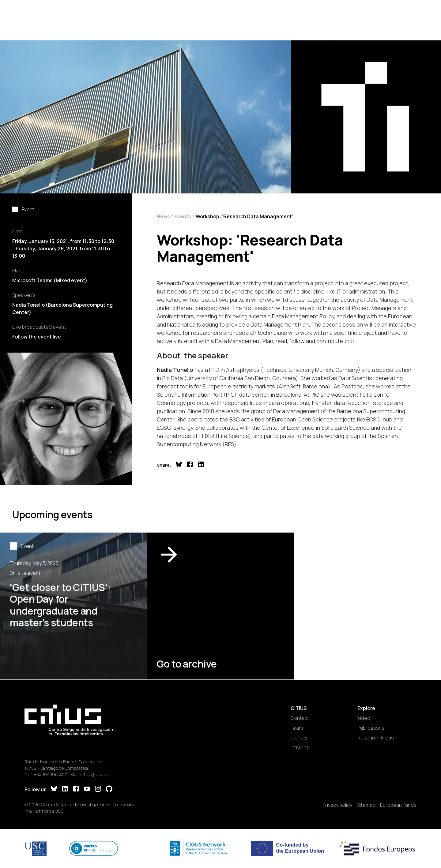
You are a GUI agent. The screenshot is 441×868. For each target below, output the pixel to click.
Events (183, 216)
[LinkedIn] (65, 789)
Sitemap (366, 805)
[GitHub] (109, 789)
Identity (299, 738)
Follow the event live (37, 337)
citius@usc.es (94, 774)
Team (297, 728)
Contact (300, 718)
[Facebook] (76, 789)
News (163, 216)
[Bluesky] (54, 789)
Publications (371, 728)
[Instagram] (98, 789)
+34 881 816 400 (51, 774)
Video (364, 718)
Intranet (300, 747)
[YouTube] (87, 789)
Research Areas (376, 738)
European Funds (398, 805)
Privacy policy (337, 805)
